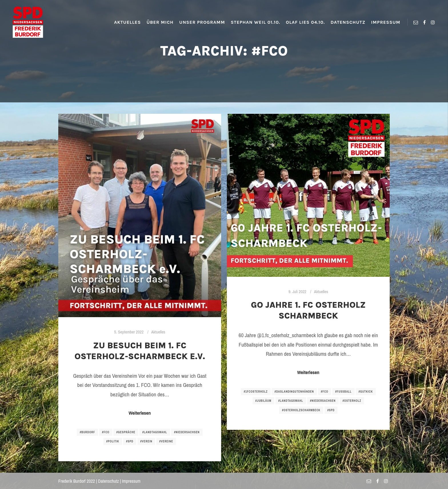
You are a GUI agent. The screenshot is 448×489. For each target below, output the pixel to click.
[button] (9, 9)
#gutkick (366, 392)
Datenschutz (108, 481)
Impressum (131, 481)
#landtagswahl (155, 432)
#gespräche (126, 432)
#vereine (166, 441)
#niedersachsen (187, 432)
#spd (130, 441)
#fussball (343, 392)
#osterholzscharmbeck (301, 410)
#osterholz (352, 401)
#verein (146, 441)
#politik (113, 441)
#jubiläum (263, 401)
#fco (106, 432)
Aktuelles (158, 332)
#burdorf (87, 432)
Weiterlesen (140, 413)
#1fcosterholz (256, 392)
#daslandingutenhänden (294, 392)
